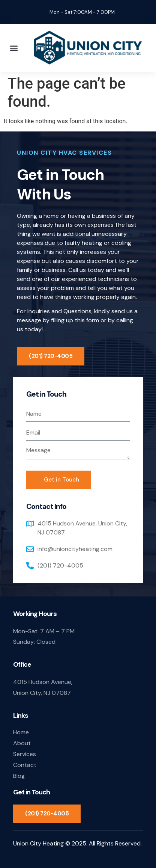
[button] (14, 48)
